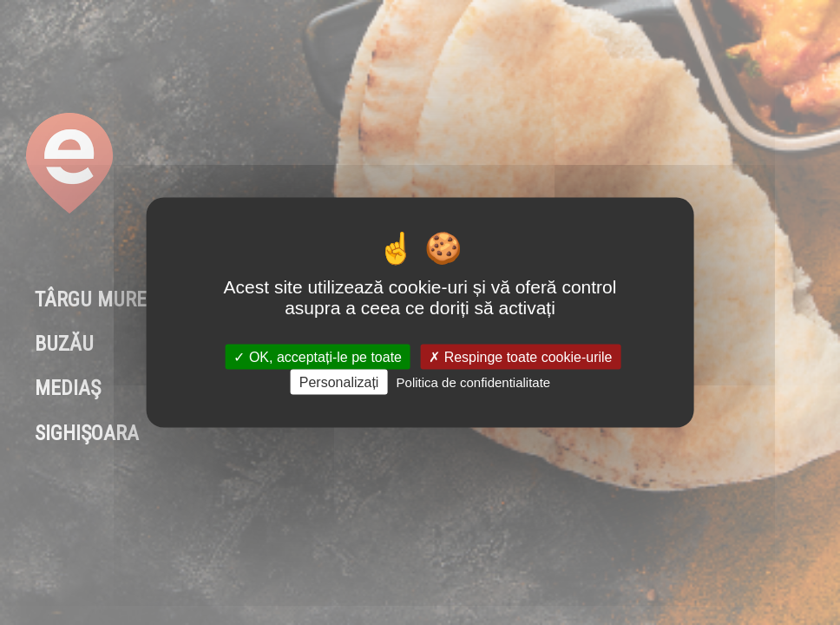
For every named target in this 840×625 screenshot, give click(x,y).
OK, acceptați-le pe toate (318, 356)
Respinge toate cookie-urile (520, 356)
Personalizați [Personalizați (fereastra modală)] (339, 382)
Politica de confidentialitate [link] (474, 382)
